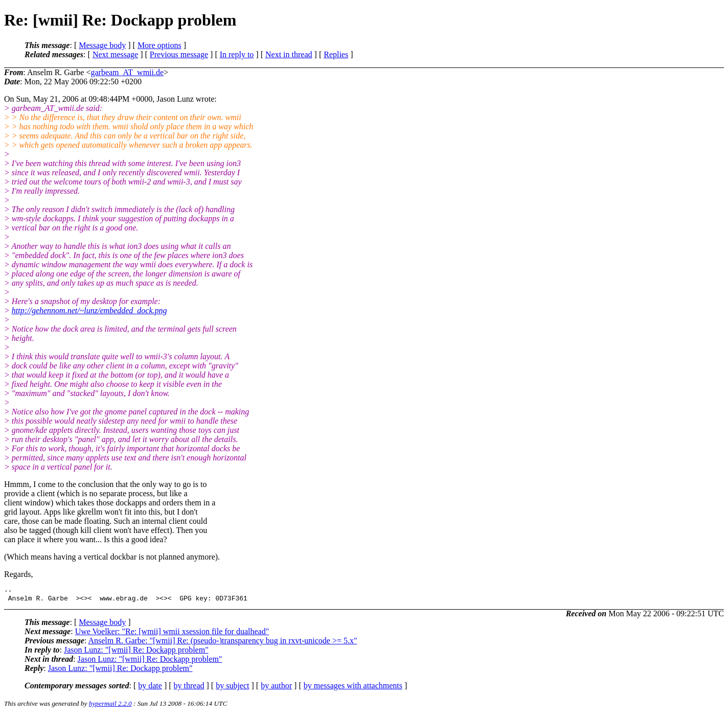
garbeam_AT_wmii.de (127, 72)
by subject (232, 689)
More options (160, 45)
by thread (189, 689)
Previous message (179, 54)
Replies (336, 54)
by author (276, 689)
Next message (115, 54)
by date (150, 689)
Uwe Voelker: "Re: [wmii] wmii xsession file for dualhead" (172, 634)
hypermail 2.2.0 (110, 706)
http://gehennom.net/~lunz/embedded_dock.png (89, 310)
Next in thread (289, 54)
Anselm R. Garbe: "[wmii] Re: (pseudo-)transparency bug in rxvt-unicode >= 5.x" (222, 644)
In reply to (237, 54)
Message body (102, 45)
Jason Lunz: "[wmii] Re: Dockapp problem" (136, 653)
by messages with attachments (353, 689)
